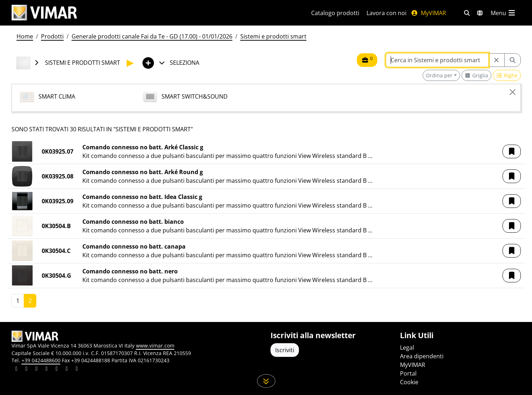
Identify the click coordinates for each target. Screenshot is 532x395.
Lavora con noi (387, 13)
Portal (408, 373)
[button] (512, 151)
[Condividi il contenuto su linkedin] (17, 369)
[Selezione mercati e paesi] (480, 13)
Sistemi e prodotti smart (273, 36)
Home (25, 36)
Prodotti (52, 36)
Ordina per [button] (439, 75)
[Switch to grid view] (477, 75)
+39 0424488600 (41, 360)
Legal (407, 348)
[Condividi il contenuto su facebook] (27, 369)
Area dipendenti (422, 356)
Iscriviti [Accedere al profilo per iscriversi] (285, 350)
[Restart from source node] (496, 60)
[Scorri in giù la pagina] (266, 381)
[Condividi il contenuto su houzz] (67, 369)
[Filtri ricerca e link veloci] (467, 13)
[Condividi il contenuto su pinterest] (37, 369)
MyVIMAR (428, 13)
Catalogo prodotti (335, 13)
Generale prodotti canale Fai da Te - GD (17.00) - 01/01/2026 (152, 36)
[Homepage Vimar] (44, 13)
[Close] (513, 92)
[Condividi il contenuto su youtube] (57, 369)
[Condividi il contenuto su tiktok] (77, 369)
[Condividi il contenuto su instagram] (47, 369)
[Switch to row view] (507, 75)
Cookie (409, 382)
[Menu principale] (504, 13)
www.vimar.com (155, 346)
